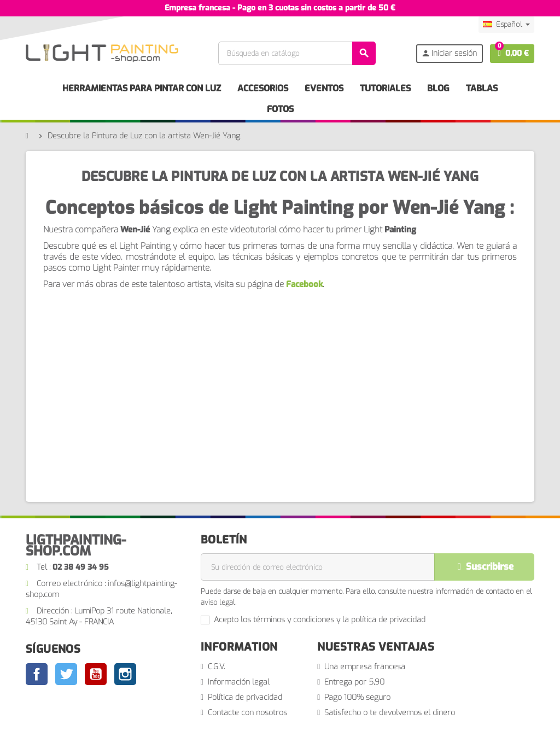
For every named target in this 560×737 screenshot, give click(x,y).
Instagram (125, 674)
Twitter (66, 674)
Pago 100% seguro (357, 697)
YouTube (96, 674)
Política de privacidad (245, 697)
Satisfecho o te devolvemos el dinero (390, 713)
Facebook (304, 284)
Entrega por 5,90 (354, 682)
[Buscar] (296, 53)
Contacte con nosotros (247, 713)
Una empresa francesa (365, 667)
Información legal (239, 682)
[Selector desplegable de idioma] (506, 25)
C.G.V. (216, 667)
